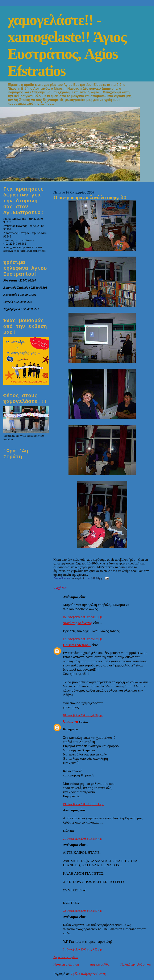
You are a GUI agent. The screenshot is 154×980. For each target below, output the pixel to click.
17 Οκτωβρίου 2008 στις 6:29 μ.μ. (83, 639)
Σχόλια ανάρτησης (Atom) (89, 974)
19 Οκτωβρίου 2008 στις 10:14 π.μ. (83, 804)
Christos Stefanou (77, 645)
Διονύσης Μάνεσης (78, 623)
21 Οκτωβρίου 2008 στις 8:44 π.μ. (83, 839)
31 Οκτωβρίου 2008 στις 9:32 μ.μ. (83, 950)
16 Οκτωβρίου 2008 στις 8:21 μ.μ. (83, 617)
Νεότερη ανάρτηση (66, 964)
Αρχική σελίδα (100, 964)
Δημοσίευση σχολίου (66, 957)
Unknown (70, 721)
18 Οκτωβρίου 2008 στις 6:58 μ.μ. (83, 715)
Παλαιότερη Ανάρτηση (136, 964)
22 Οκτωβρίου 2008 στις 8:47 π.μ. (83, 911)
